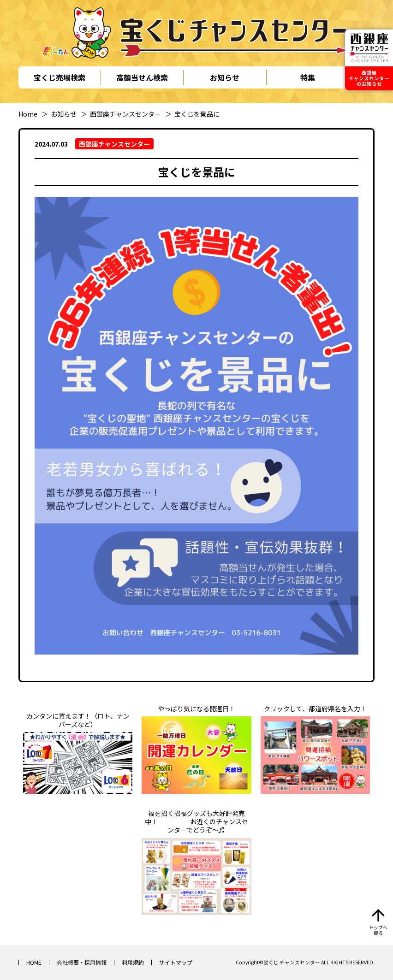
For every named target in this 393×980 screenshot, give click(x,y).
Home (28, 114)
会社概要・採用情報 (82, 962)
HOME (34, 962)
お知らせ (225, 77)
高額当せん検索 (142, 77)
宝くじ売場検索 (60, 77)
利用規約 (133, 962)
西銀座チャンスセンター (125, 114)
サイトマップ (176, 962)
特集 (308, 77)
